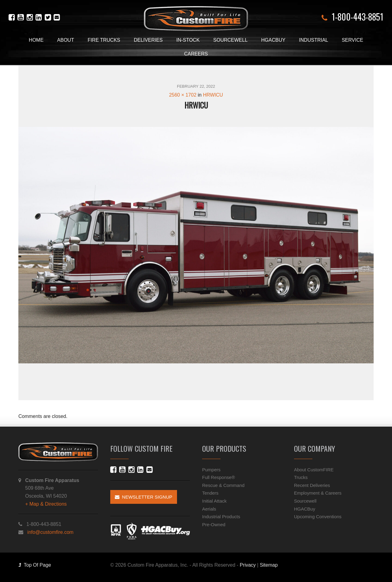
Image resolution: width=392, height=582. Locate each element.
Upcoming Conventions (318, 517)
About (66, 40)
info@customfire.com (50, 532)
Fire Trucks (104, 40)
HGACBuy (273, 40)
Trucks (301, 477)
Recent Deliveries (312, 485)
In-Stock (188, 40)
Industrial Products (221, 517)
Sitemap (269, 565)
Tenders (210, 493)
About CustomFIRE (314, 470)
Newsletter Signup (144, 497)
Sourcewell (230, 40)
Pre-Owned (214, 525)
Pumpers (211, 470)
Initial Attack (214, 501)
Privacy (248, 565)
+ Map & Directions (46, 504)
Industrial (313, 40)
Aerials (209, 509)
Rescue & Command (223, 485)
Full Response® (219, 477)
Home (36, 40)
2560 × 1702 (183, 95)
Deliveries (148, 40)
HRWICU (213, 95)
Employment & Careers (318, 493)
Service (352, 40)
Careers (196, 54)
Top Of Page (35, 565)
